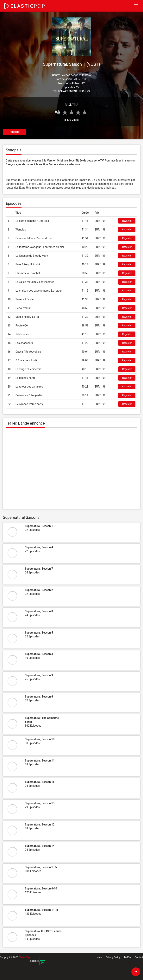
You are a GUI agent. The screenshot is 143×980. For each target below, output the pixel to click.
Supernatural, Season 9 (39, 675)
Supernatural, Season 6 (39, 697)
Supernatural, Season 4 (39, 547)
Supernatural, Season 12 (40, 825)
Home (99, 957)
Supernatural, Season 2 (39, 590)
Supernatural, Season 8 (39, 611)
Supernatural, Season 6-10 (41, 888)
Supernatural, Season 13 (40, 803)
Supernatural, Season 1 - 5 (41, 867)
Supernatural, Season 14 (40, 846)
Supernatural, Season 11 (40, 761)
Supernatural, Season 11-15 (42, 910)
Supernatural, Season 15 (40, 782)
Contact (139, 957)
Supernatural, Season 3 (39, 654)
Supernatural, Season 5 (39, 633)
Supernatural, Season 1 (39, 526)
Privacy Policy (113, 957)
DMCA (127, 957)
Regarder (15, 132)
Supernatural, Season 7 (39, 569)
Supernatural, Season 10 (40, 739)
